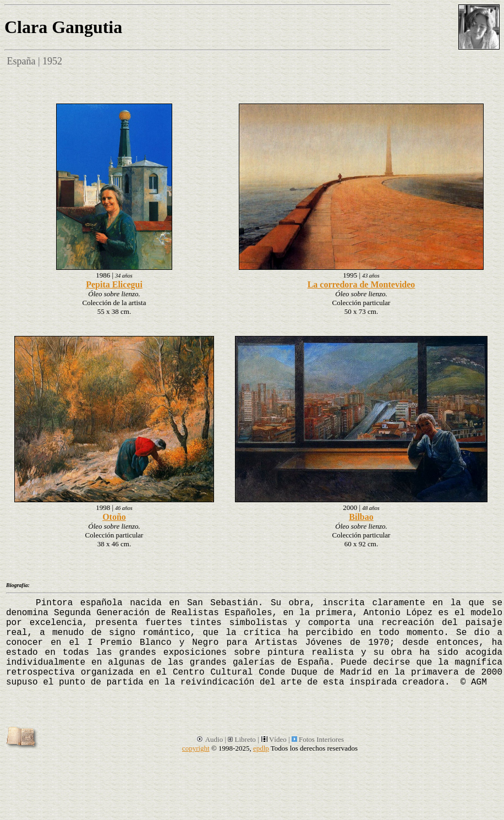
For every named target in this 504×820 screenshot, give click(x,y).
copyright (196, 748)
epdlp (261, 748)
